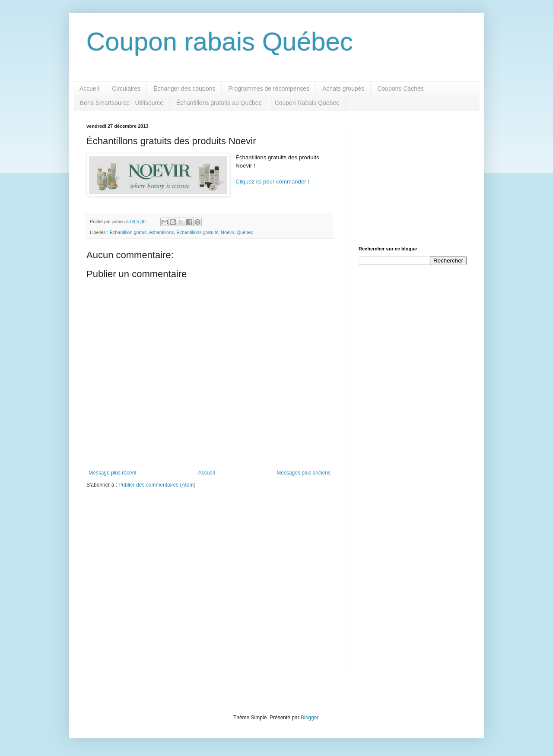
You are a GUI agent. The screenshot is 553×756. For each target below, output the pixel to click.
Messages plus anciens (304, 473)
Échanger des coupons (184, 89)
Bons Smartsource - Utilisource (122, 103)
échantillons (161, 232)
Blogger (310, 718)
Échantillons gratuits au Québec (219, 103)
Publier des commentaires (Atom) (157, 485)
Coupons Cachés (400, 89)
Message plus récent (113, 473)
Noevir (227, 232)
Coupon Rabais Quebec (307, 103)
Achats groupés (343, 89)
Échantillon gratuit (128, 232)
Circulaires (126, 89)
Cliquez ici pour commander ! (272, 182)
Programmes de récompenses (269, 89)
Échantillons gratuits (197, 232)
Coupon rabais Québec (220, 42)
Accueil (89, 89)
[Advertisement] (413, 177)
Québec (245, 232)
